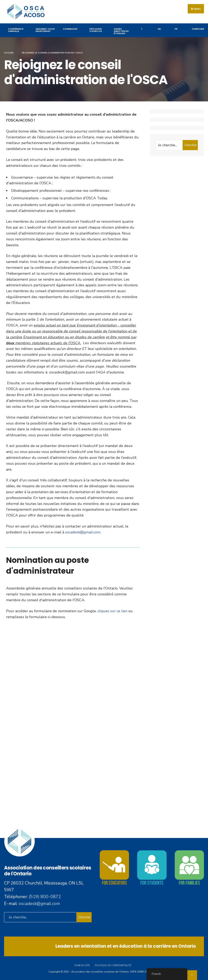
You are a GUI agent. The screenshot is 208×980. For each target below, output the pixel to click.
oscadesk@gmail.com (83, 532)
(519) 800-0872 (45, 897)
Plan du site (82, 965)
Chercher (191, 145)
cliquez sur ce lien (112, 611)
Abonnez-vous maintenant (45, 30)
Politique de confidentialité (113, 965)
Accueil (9, 53)
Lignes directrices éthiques (121, 31)
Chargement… (73, 720)
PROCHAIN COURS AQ (96, 30)
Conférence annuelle (16, 30)
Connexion (70, 29)
